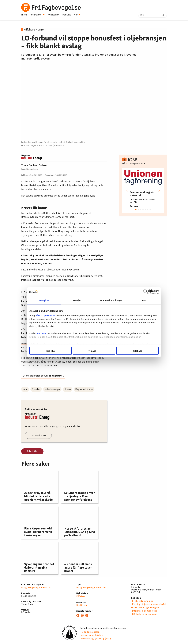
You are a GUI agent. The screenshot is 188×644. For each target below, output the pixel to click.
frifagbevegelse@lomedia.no (36, 587)
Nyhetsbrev (54, 15)
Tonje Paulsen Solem (34, 165)
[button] (159, 190)
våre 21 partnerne (45, 315)
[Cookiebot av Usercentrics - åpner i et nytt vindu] (146, 292)
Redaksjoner (37, 15)
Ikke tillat (50, 351)
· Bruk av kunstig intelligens (145, 608)
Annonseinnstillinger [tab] (111, 300)
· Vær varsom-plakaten (91, 635)
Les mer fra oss (38, 435)
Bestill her (82, 605)
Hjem (24, 15)
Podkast (67, 15)
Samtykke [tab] (44, 300)
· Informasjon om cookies (144, 611)
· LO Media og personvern (144, 614)
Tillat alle (138, 351)
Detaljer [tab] (77, 300)
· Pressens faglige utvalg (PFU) (95, 638)
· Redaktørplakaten (90, 632)
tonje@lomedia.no (29, 169)
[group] (143, 190)
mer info (41, 333)
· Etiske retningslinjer (142, 601)
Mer (77, 15)
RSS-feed (81, 596)
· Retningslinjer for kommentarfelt (149, 604)
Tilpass (94, 351)
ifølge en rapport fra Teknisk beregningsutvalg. (47, 280)
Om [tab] (144, 300)
